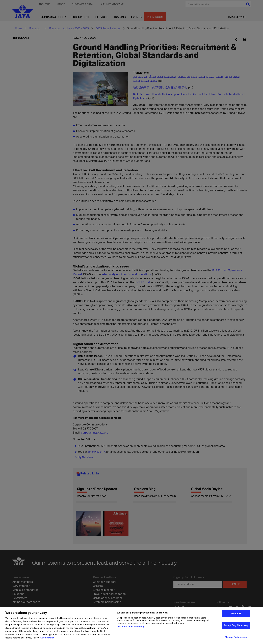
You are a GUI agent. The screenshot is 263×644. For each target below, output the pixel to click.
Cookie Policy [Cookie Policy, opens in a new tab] (47, 638)
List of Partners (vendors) (130, 627)
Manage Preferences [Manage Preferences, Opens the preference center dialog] (236, 637)
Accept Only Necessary (236, 625)
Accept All (236, 613)
